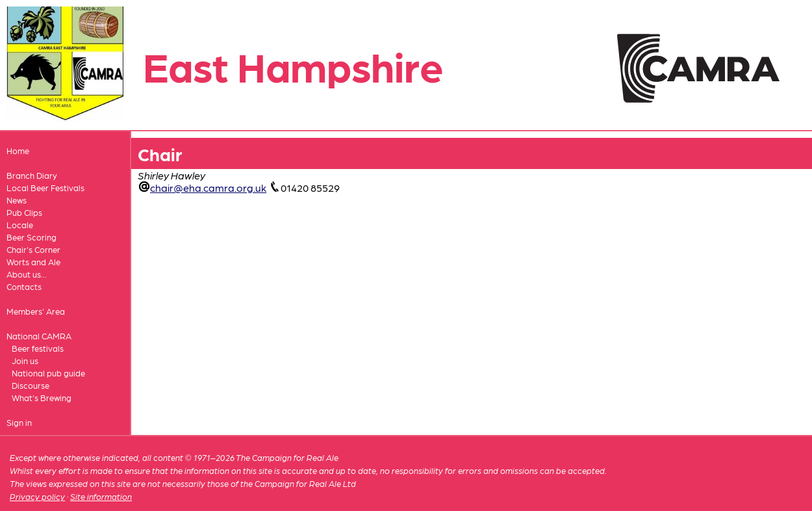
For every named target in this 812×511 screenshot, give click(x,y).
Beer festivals (38, 348)
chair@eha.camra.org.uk (208, 188)
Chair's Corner (33, 249)
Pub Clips (24, 212)
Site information (101, 496)
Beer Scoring (32, 237)
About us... (27, 274)
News (17, 200)
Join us (25, 360)
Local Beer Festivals (45, 188)
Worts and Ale (33, 262)
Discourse (31, 385)
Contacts (24, 286)
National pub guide (48, 373)
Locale (20, 225)
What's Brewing (42, 398)
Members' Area (36, 311)
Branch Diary (32, 175)
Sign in (19, 422)
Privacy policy (37, 496)
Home (18, 151)
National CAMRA (39, 336)
